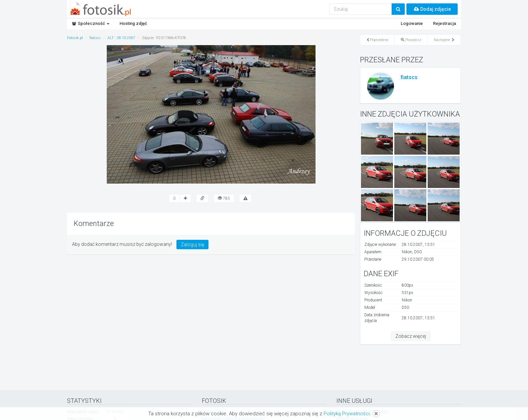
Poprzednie (377, 40)
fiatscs (409, 77)
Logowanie (412, 23)
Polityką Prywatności (347, 414)
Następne (444, 40)
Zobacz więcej (411, 336)
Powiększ (411, 40)
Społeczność (91, 23)
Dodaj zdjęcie (432, 9)
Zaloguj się (192, 245)
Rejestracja (444, 23)
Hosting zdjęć (133, 23)
